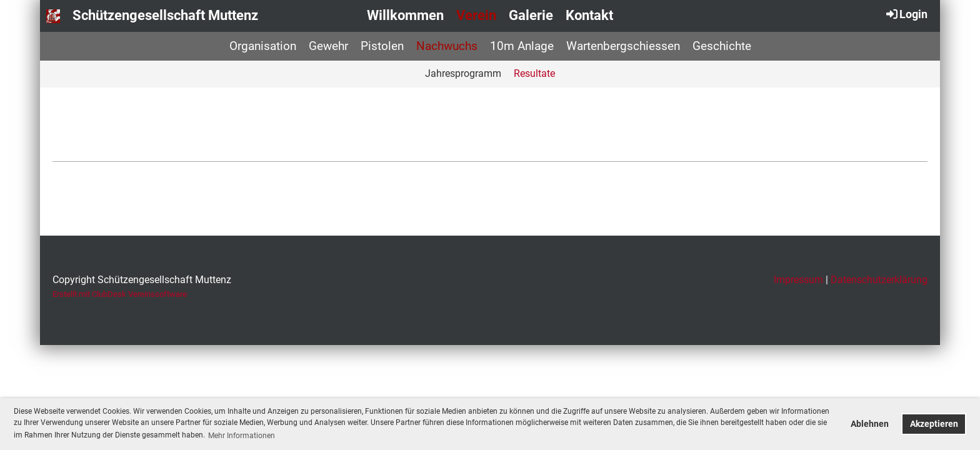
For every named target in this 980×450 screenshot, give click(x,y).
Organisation (263, 46)
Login (906, 14)
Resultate (534, 73)
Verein (476, 15)
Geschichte (722, 46)
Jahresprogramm (463, 73)
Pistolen (382, 46)
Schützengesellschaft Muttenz (165, 15)
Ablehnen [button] (870, 424)
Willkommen (405, 15)
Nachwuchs (447, 46)
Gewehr (328, 46)
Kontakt (589, 15)
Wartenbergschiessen (623, 46)
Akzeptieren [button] (934, 424)
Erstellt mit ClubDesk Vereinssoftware (120, 294)
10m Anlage (522, 46)
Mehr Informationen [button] (242, 436)
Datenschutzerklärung (879, 280)
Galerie (531, 15)
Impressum (798, 280)
